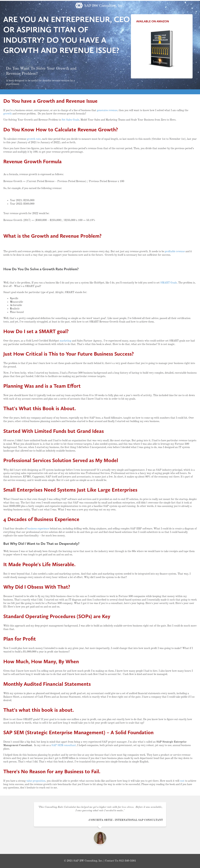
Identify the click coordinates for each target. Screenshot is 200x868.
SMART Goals (169, 283)
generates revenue (107, 110)
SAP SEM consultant (64, 745)
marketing (66, 341)
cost (182, 781)
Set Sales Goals (70, 120)
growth (8, 114)
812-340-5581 (128, 861)
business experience (38, 529)
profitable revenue (175, 252)
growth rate (34, 139)
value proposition (36, 781)
